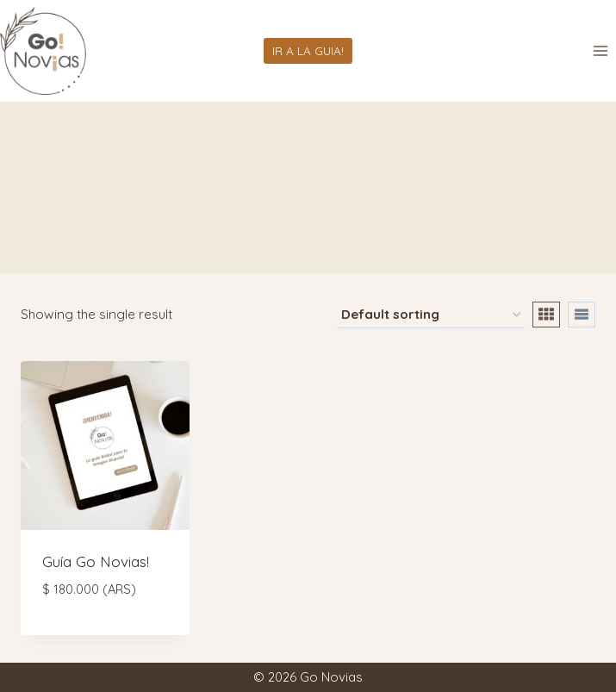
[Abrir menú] (600, 50)
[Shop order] (431, 315)
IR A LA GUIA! (308, 50)
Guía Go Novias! (96, 561)
